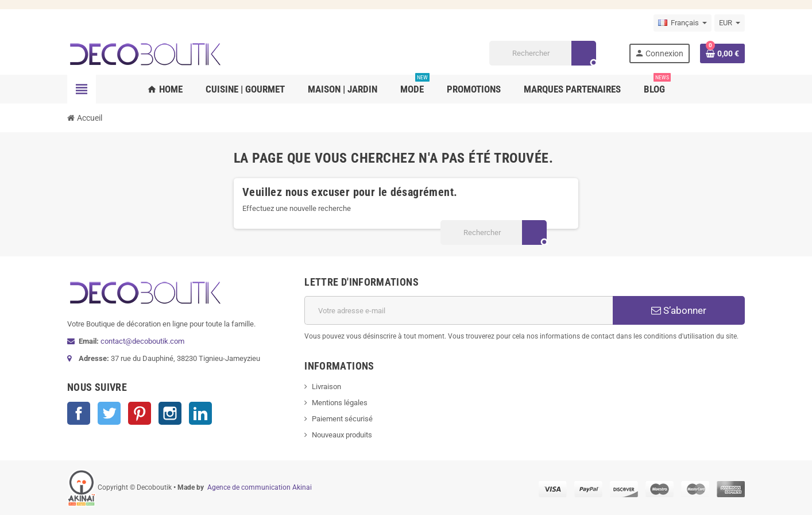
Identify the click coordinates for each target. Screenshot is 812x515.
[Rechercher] (542, 53)
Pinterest (140, 413)
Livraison (326, 387)
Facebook (79, 413)
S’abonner (679, 310)
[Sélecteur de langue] (683, 23)
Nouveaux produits (342, 435)
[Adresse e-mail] (459, 310)
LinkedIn (200, 413)
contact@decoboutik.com (142, 341)
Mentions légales (340, 403)
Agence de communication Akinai (260, 487)
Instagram (170, 413)
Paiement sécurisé (342, 419)
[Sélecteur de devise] (730, 23)
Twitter (109, 413)
